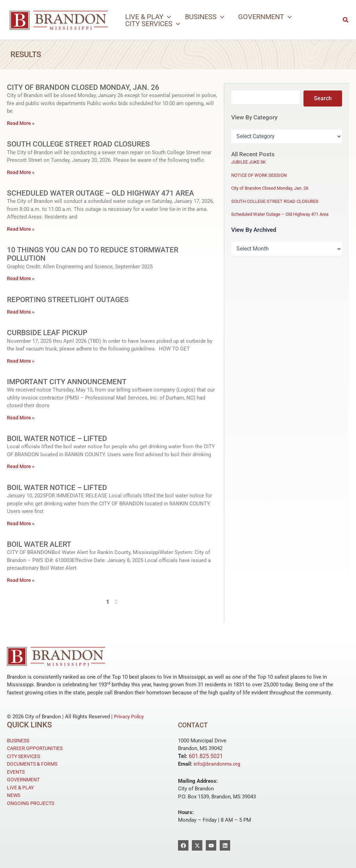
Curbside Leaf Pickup (48, 333)
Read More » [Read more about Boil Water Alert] (21, 580)
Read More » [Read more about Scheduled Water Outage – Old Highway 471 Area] (21, 229)
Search (323, 98)
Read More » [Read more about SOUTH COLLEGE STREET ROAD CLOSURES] (21, 172)
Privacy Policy (130, 717)
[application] (167, 17)
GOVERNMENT (25, 780)
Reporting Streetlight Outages (70, 299)
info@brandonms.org (218, 764)
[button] (148, 17)
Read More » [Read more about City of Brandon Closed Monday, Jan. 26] (21, 123)
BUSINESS (19, 741)
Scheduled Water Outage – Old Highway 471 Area (104, 193)
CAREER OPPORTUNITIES (37, 748)
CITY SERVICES (25, 756)
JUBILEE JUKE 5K (248, 162)
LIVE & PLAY (21, 788)
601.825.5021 (206, 756)
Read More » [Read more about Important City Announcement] (21, 418)
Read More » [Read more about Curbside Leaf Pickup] (21, 361)
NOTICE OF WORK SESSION (259, 175)
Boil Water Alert (41, 544)
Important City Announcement (69, 382)
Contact (195, 725)
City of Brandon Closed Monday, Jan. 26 (86, 87)
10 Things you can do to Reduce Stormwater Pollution (95, 254)
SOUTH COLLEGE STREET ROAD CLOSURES (80, 144)
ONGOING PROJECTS (32, 803)
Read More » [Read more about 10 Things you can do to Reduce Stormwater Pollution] (21, 278)
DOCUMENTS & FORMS (34, 764)
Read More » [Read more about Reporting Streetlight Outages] (21, 312)
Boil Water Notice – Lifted (59, 438)
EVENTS (17, 772)
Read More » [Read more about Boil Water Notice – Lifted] (21, 466)
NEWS (14, 795)
